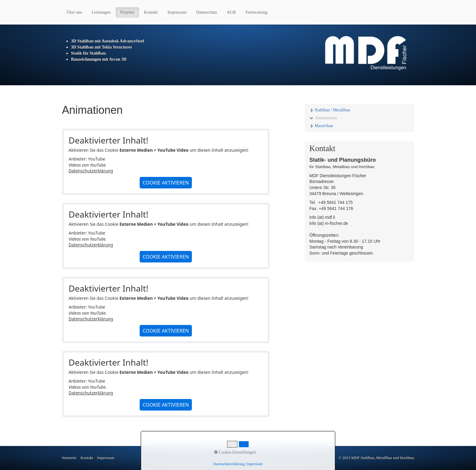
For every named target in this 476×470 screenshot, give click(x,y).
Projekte (127, 12)
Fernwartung (257, 12)
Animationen (323, 118)
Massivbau (321, 126)
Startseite (69, 458)
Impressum (177, 12)
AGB (231, 12)
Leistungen (101, 12)
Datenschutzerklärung (91, 171)
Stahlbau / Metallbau (330, 110)
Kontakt (151, 12)
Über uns (74, 12)
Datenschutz (207, 12)
